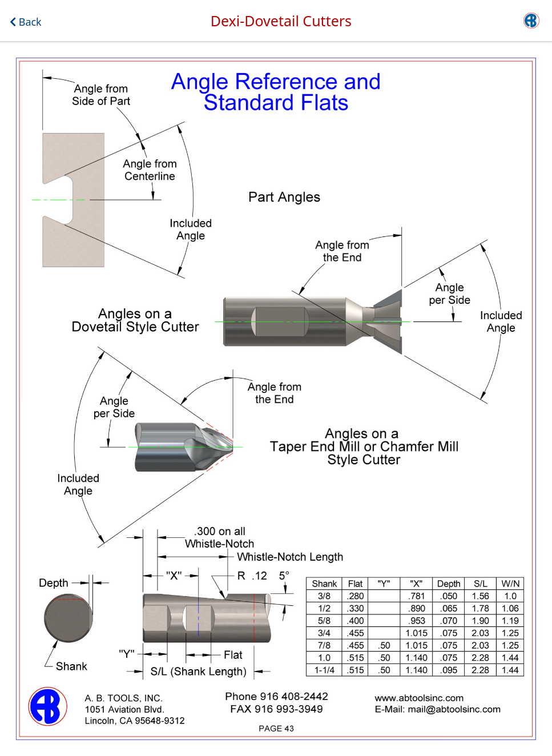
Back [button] (26, 22)
